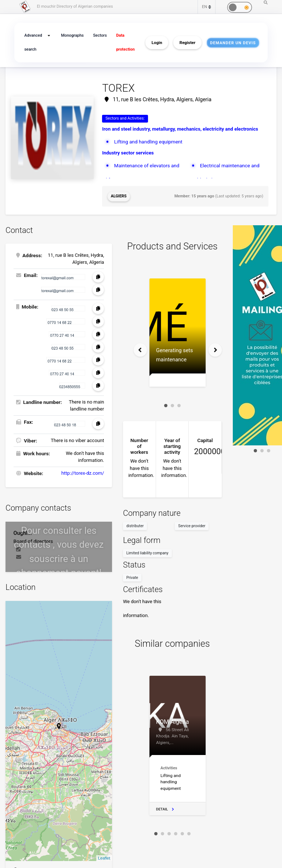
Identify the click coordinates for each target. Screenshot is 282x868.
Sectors (100, 35)
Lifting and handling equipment (148, 142)
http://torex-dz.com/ (83, 473)
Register (187, 43)
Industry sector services (128, 153)
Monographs (72, 35)
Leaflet (104, 858)
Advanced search (33, 42)
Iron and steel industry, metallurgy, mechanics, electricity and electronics (180, 129)
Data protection (125, 42)
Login (157, 43)
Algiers (119, 196)
